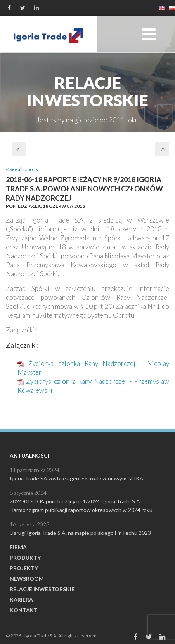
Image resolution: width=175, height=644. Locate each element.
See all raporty (22, 169)
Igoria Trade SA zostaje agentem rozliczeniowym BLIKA (77, 478)
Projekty (24, 568)
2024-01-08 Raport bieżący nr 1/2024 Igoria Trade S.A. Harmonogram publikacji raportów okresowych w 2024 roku (81, 506)
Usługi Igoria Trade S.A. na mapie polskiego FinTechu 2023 (80, 533)
